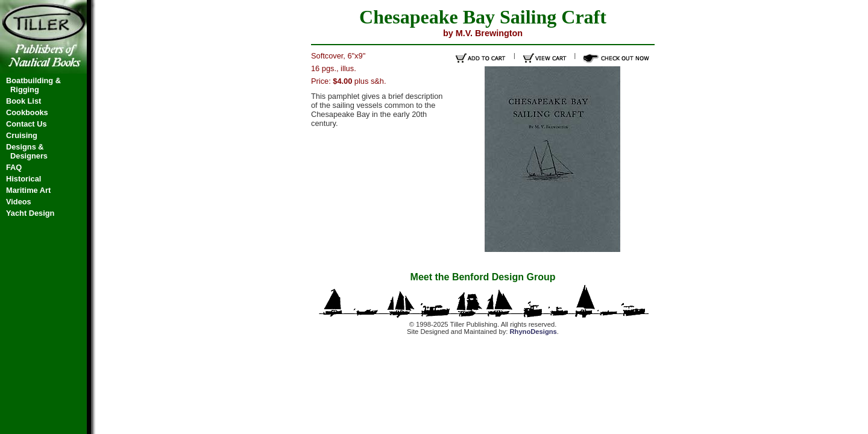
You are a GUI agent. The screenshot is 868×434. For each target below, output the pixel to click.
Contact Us (27, 124)
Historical (24, 179)
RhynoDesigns (533, 332)
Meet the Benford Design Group (483, 277)
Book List (24, 101)
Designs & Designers (27, 151)
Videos (19, 202)
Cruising (22, 135)
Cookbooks (27, 112)
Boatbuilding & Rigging (33, 85)
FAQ (14, 167)
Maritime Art (28, 190)
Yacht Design (30, 213)
